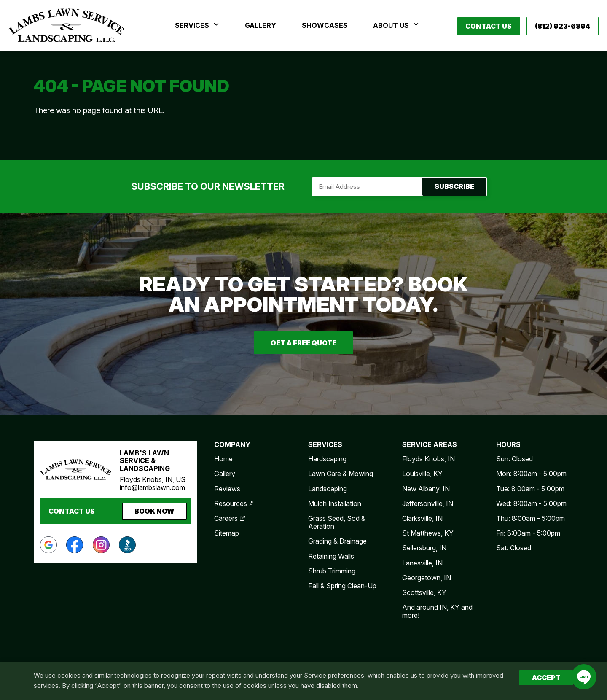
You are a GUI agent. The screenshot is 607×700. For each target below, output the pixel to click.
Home (223, 459)
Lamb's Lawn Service (66, 25)
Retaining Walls (331, 556)
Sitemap (227, 533)
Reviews (227, 489)
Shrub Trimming (332, 571)
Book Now (154, 511)
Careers (230, 518)
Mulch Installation (335, 503)
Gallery (225, 474)
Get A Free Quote (303, 343)
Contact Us (489, 26)
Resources (234, 503)
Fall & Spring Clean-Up (342, 586)
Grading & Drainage (337, 541)
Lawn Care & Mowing (341, 474)
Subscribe (399, 187)
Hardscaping (327, 459)
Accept (546, 678)
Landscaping (328, 489)
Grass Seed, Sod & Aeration (337, 522)
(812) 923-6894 (563, 26)
